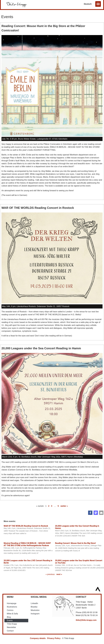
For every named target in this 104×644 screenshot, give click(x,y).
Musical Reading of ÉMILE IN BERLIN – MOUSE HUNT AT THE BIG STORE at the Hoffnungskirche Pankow (27, 544)
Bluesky (34, 607)
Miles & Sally (12, 614)
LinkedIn (34, 603)
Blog (9, 617)
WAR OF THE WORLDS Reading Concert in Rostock (38, 208)
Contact (10, 631)
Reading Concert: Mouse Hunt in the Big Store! (75, 543)
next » (59, 574)
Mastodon (35, 610)
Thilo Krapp (12, 624)
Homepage (12, 603)
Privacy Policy (54, 638)
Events (10, 620)
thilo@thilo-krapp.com (86, 620)
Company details (38, 638)
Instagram (35, 614)
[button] (98, 4)
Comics (10, 610)
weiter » (64, 506)
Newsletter (11, 627)
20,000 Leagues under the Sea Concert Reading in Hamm (41, 348)
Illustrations (12, 607)
